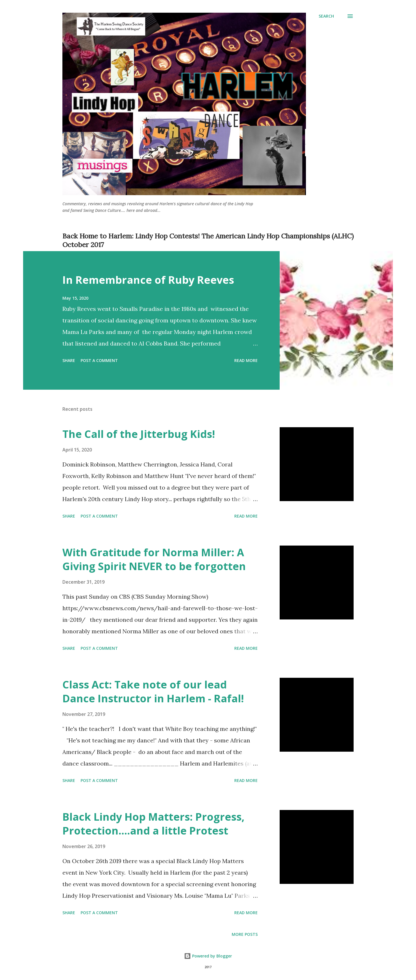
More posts (245, 934)
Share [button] (69, 360)
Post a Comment (99, 360)
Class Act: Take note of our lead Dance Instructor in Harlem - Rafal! (153, 691)
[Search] (326, 16)
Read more (246, 360)
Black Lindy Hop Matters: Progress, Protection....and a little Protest (153, 824)
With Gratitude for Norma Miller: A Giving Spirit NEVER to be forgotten (154, 559)
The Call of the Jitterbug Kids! (139, 434)
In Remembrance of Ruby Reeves (148, 280)
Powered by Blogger (208, 956)
